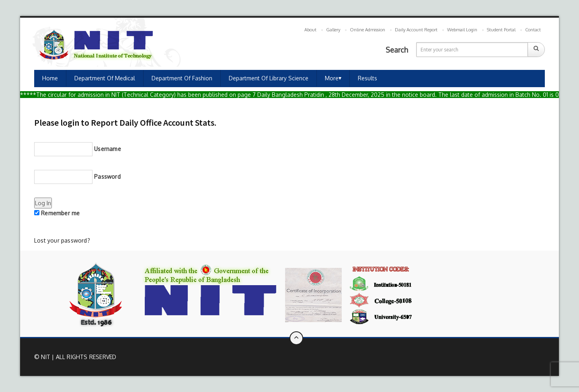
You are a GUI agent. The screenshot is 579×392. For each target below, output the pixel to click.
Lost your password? (62, 240)
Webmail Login (462, 30)
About (310, 30)
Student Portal (501, 30)
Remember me (57, 213)
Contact (533, 30)
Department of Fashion (182, 78)
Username (78, 149)
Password (77, 177)
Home (50, 78)
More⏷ (333, 78)
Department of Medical (105, 78)
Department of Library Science (269, 78)
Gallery (333, 30)
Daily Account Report (416, 30)
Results (368, 78)
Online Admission (368, 30)
